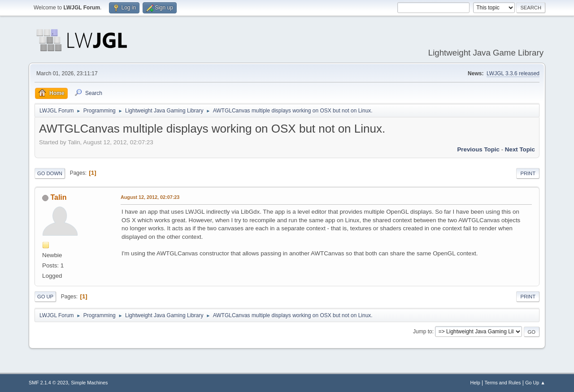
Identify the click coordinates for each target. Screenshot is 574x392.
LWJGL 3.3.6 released (513, 73)
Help (475, 383)
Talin (58, 197)
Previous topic (478, 149)
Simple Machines (89, 383)
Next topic (520, 149)
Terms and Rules (503, 383)
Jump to (423, 332)
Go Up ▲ (535, 383)
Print (528, 173)
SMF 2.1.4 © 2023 (48, 383)
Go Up (45, 297)
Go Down (50, 173)
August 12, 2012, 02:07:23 (150, 197)
